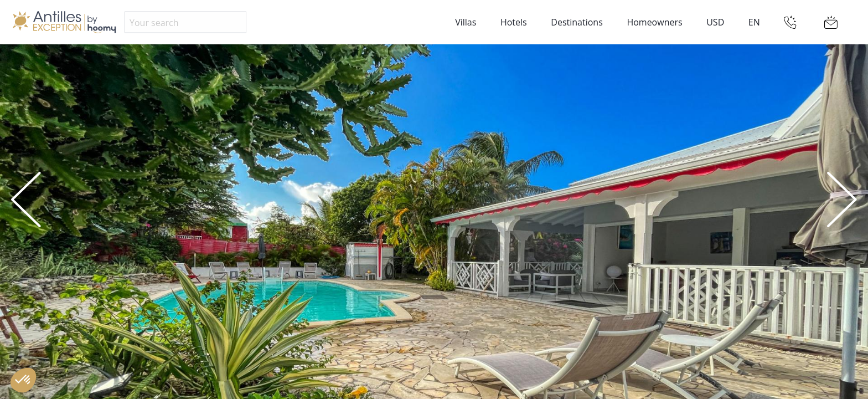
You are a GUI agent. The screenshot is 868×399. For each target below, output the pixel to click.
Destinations (577, 22)
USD (715, 22)
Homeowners (654, 22)
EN (754, 22)
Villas (466, 22)
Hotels (514, 22)
